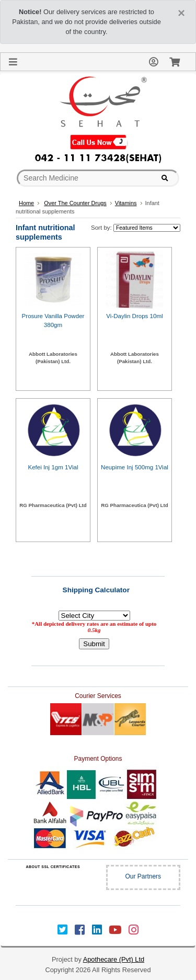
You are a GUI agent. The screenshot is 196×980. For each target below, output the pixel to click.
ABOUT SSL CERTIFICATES (53, 867)
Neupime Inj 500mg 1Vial (135, 467)
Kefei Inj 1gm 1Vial (53, 467)
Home (26, 203)
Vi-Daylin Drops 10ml (134, 316)
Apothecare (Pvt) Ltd (114, 959)
